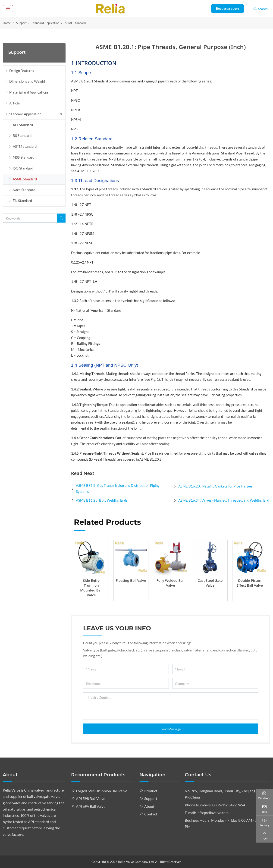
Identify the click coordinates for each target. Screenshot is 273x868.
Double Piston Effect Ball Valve (250, 583)
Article (14, 103)
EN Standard (22, 201)
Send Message (171, 729)
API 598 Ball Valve (91, 798)
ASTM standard (25, 146)
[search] (61, 218)
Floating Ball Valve (131, 580)
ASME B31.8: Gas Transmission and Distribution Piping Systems (118, 488)
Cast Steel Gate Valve (210, 583)
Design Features (22, 71)
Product (151, 791)
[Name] (126, 669)
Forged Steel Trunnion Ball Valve (102, 791)
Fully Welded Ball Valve (171, 583)
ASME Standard (25, 179)
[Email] (215, 669)
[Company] (215, 683)
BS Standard (22, 135)
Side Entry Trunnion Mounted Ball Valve (91, 588)
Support (151, 798)
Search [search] (261, 9)
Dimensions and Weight (27, 81)
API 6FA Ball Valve (91, 806)
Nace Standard (24, 190)
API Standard (23, 125)
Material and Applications (29, 92)
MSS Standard (24, 157)
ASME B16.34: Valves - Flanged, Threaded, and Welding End (224, 500)
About (149, 806)
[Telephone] (126, 683)
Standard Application (25, 114)
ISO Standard (23, 168)
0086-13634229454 (229, 805)
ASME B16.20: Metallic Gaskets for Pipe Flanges (215, 486)
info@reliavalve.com (213, 813)
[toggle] (8, 9)
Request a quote (227, 8)
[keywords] (30, 218)
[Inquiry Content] (171, 706)
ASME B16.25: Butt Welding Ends (102, 500)
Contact (151, 814)
